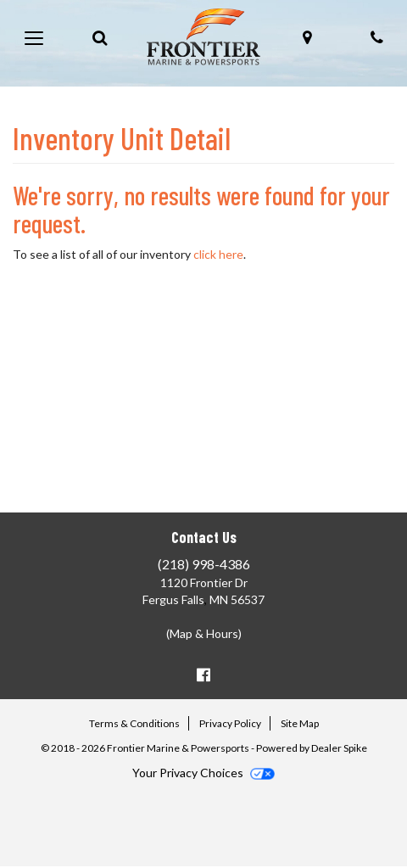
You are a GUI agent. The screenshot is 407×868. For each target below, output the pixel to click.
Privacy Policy (230, 723)
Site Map (300, 723)
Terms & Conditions (134, 723)
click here (218, 254)
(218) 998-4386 (204, 564)
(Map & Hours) (204, 633)
